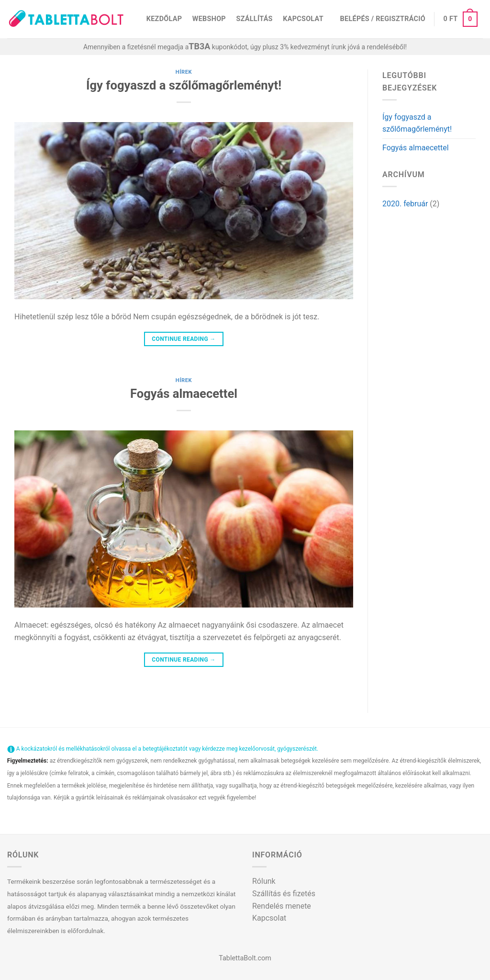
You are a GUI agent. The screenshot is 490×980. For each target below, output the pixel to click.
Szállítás (255, 19)
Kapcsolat (303, 19)
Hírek (184, 72)
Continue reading (184, 339)
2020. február (405, 204)
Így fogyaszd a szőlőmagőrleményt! (184, 85)
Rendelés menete (282, 906)
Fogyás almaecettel (184, 394)
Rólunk (264, 881)
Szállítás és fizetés (284, 894)
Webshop (209, 19)
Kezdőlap (164, 19)
